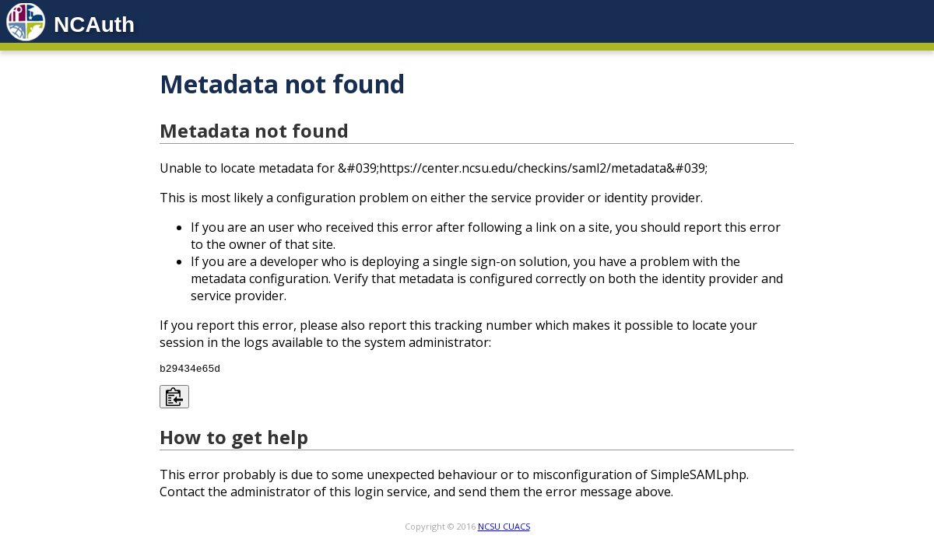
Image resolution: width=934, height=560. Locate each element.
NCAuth (94, 24)
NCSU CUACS (504, 528)
